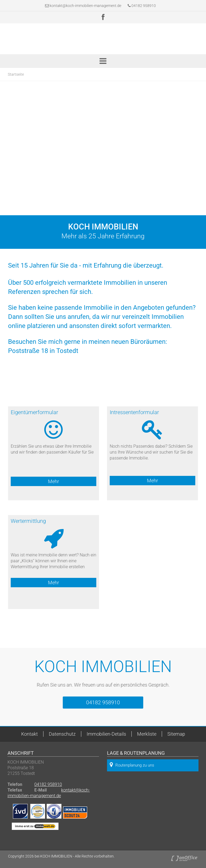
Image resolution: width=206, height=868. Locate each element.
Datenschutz (62, 734)
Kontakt (30, 734)
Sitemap (176, 734)
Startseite (16, 74)
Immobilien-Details (106, 734)
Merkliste (147, 734)
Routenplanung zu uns (132, 765)
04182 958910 (142, 6)
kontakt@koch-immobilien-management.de (85, 6)
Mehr (54, 481)
